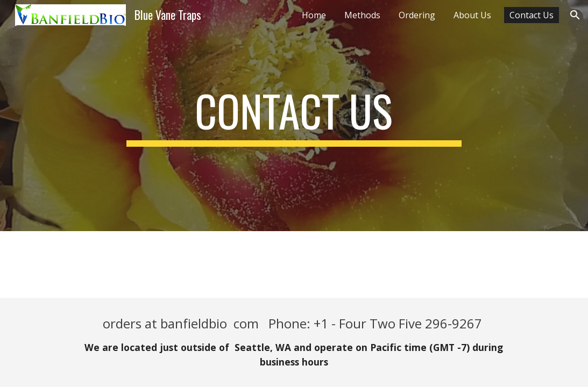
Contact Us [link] (532, 15)
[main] (294, 116)
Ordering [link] (417, 15)
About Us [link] (472, 15)
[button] (575, 15)
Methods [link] (362, 15)
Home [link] (314, 15)
